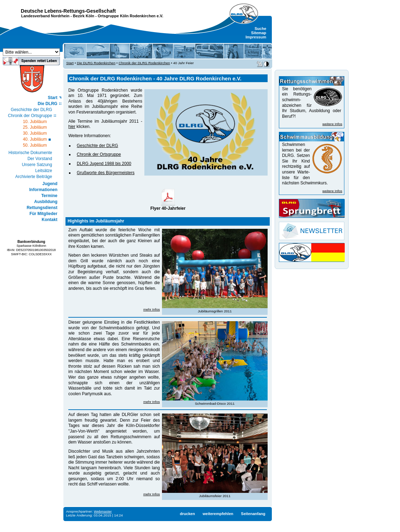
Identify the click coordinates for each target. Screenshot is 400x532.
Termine (49, 196)
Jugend (50, 184)
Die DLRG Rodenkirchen (96, 63)
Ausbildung (46, 202)
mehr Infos (152, 309)
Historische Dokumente (30, 153)
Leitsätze (44, 171)
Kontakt (49, 220)
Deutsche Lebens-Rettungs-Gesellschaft (68, 11)
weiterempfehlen (218, 514)
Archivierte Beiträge (34, 177)
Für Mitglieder (43, 214)
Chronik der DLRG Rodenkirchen (144, 63)
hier (72, 127)
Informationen (43, 190)
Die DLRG (48, 104)
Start (53, 98)
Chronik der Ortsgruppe (30, 116)
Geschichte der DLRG (32, 110)
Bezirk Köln (84, 16)
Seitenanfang (253, 514)
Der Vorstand (40, 159)
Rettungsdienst (42, 208)
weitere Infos (332, 124)
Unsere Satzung (37, 165)
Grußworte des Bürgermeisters (106, 173)
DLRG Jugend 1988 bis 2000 (104, 164)
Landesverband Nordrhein (45, 16)
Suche (260, 29)
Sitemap (259, 33)
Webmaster (103, 511)
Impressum (256, 37)
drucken (187, 514)
